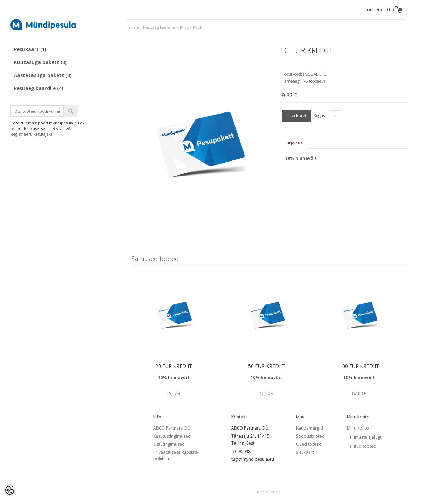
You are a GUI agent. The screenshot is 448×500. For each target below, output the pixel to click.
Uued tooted (309, 444)
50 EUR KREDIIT (267, 366)
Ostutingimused (169, 444)
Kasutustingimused (172, 436)
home (133, 27)
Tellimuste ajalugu (365, 437)
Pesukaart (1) (30, 49)
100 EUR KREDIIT (359, 366)
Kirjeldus (294, 143)
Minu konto (358, 428)
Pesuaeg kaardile (159, 27)
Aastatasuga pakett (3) (43, 75)
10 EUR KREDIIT (193, 27)
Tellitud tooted (362, 446)
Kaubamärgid (310, 428)
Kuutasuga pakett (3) (40, 62)
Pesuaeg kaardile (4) (38, 88)
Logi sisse (56, 128)
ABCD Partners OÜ (172, 428)
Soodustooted (310, 436)
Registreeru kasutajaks (31, 134)
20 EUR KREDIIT (174, 366)
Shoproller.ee (268, 492)
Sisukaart (305, 452)
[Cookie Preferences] (10, 490)
